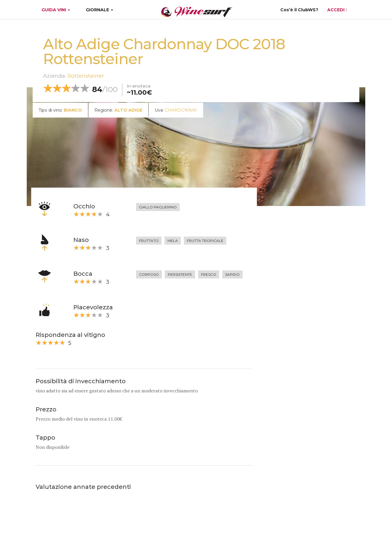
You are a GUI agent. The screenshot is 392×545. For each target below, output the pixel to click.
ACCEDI (337, 10)
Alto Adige (128, 110)
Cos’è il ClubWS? (299, 10)
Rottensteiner (86, 76)
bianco (73, 110)
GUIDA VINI (55, 10)
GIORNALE (99, 10)
